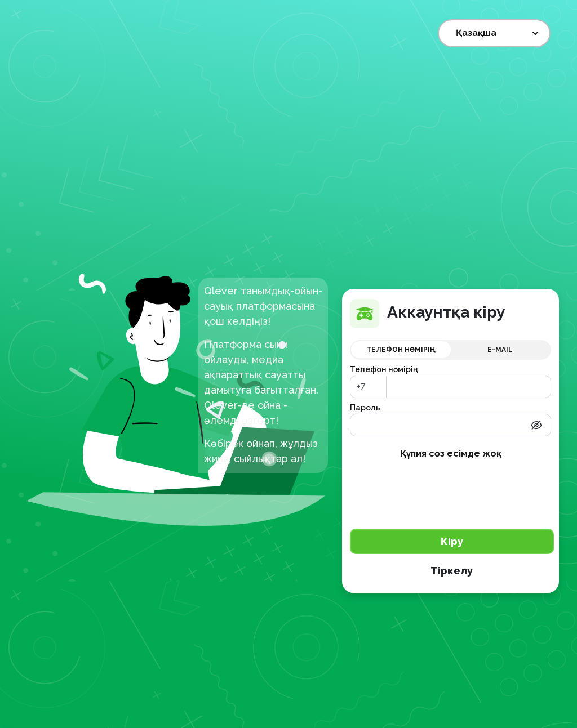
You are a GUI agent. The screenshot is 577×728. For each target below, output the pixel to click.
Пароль (365, 408)
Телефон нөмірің (384, 369)
